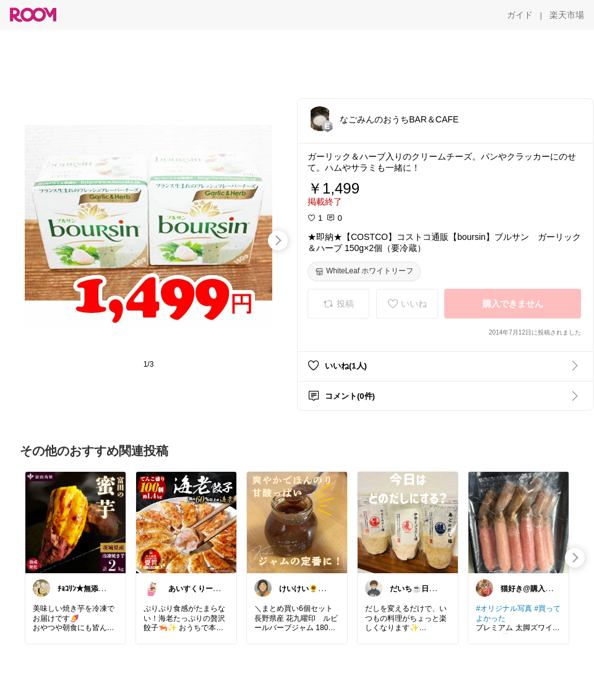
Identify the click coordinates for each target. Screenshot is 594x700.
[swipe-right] (278, 241)
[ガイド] (520, 15)
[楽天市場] (567, 15)
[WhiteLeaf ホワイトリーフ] (364, 271)
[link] (75, 522)
